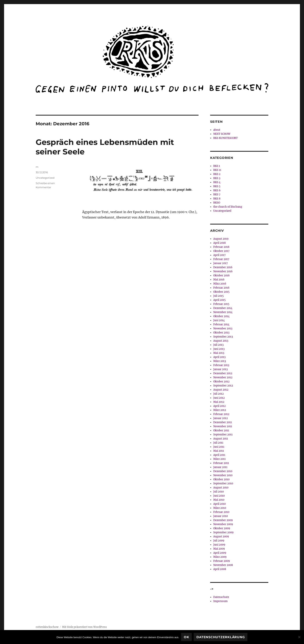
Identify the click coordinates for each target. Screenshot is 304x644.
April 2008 (220, 569)
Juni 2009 (219, 545)
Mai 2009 (219, 549)
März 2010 (220, 508)
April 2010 (219, 504)
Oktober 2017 (221, 251)
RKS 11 (217, 170)
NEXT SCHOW (222, 134)
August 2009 (221, 537)
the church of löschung (228, 207)
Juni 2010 (219, 496)
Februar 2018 (221, 247)
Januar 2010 (221, 516)
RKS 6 (217, 190)
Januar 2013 (220, 369)
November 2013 (223, 329)
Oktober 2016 (222, 275)
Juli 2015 (218, 296)
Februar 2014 (221, 324)
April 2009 (220, 553)
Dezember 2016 (223, 267)
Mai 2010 (219, 500)
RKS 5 (217, 186)
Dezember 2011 (223, 422)
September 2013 (223, 337)
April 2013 (219, 357)
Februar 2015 (221, 304)
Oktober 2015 (221, 292)
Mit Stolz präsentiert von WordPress (84, 627)
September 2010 (223, 483)
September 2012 (223, 386)
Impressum (220, 601)
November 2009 (223, 524)
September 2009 (223, 532)
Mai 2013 (219, 353)
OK (187, 637)
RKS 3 (217, 178)
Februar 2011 (221, 463)
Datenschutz (221, 597)
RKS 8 (217, 199)
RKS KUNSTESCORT (225, 138)
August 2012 (221, 390)
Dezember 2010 (223, 471)
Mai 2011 (219, 451)
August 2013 (221, 341)
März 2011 (219, 459)
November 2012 (223, 377)
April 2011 (219, 455)
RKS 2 (217, 174)
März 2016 (220, 284)
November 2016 (223, 271)
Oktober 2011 (221, 430)
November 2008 (223, 565)
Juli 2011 (218, 443)
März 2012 (220, 410)
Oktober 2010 (221, 479)
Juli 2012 (218, 394)
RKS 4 (217, 182)
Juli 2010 (218, 492)
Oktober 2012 (221, 382)
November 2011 (223, 426)
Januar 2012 (221, 418)
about (217, 130)
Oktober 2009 (222, 528)
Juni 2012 (219, 398)
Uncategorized (45, 178)
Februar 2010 (221, 512)
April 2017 (219, 255)
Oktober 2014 (221, 316)
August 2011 (221, 439)
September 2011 (223, 435)
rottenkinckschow (47, 627)
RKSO (217, 203)
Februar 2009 (222, 561)
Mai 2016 (219, 280)
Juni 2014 (219, 320)
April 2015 (219, 300)
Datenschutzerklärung (221, 637)
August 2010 (221, 488)
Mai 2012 (219, 402)
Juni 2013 (219, 349)
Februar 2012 (221, 414)
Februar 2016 (221, 288)
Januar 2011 (220, 467)
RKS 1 (217, 166)
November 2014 (223, 312)
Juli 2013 (218, 345)
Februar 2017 (221, 259)
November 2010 (223, 475)
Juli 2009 (219, 541)
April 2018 (219, 243)
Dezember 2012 (223, 373)
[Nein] (299, 637)
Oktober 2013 (221, 333)
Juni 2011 (219, 447)
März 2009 (220, 557)
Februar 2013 (221, 365)
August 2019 (221, 239)
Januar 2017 (221, 263)
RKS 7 (217, 195)
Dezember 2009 (223, 520)
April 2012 (219, 406)
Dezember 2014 (223, 308)
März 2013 (220, 361)
